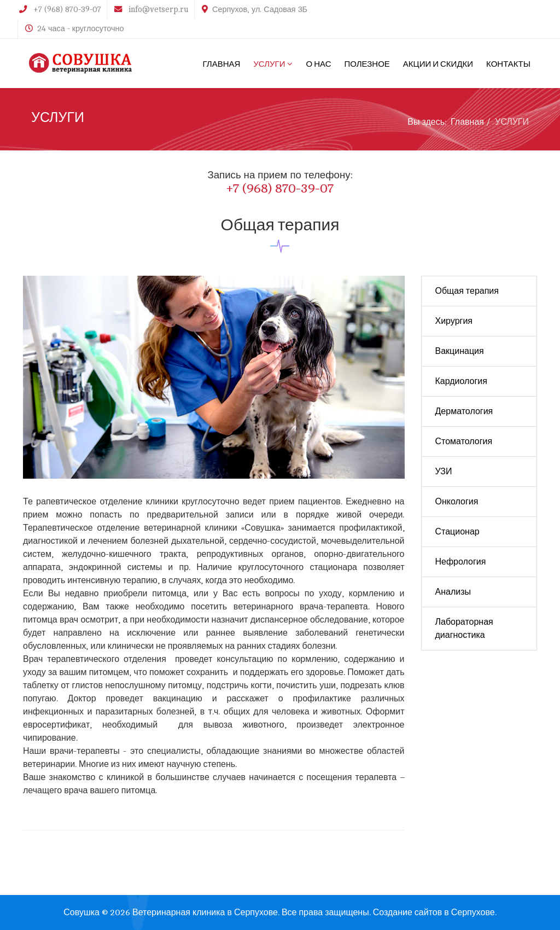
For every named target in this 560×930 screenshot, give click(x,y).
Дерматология (464, 411)
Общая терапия (467, 291)
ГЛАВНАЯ (222, 63)
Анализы (453, 592)
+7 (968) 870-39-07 (67, 9)
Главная (467, 122)
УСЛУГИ (269, 63)
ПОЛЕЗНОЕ (367, 63)
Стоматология (464, 441)
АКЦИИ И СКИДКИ (438, 63)
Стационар (457, 532)
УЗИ (444, 472)
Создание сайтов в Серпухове (434, 912)
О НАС (318, 63)
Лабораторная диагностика (464, 629)
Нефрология (461, 562)
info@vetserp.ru (159, 9)
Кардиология (461, 381)
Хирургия (454, 321)
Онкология (457, 502)
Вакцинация (460, 351)
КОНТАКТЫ (508, 63)
